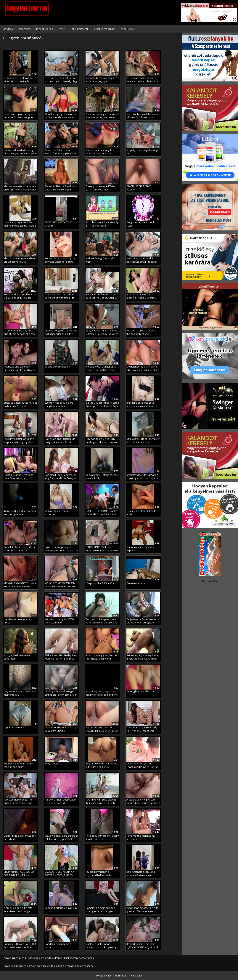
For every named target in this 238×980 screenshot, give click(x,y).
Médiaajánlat (104, 976)
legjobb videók (45, 29)
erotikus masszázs (105, 29)
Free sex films (210, 581)
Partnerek (121, 976)
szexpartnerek (80, 29)
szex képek (128, 29)
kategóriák (25, 29)
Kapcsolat (136, 976)
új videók (8, 29)
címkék (62, 29)
